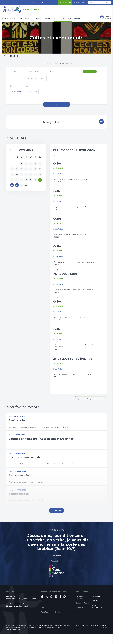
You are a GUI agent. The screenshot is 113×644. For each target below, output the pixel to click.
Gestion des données (13, 639)
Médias (31, 635)
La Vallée (79, 621)
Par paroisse (55, 72)
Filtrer (58, 104)
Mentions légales (21, 635)
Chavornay (80, 616)
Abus (83, 3)
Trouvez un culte (105, 17)
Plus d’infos (58, 174)
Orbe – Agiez (97, 605)
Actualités (49, 18)
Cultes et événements (63, 18)
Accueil (5, 18)
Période (13, 72)
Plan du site (10, 635)
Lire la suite (57, 564)
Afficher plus (57, 519)
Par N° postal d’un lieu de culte (35, 72)
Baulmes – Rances (82, 612)
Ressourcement (15, 18)
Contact (77, 18)
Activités (28, 18)
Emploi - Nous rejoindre (46, 637)
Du (11, 86)
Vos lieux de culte (65, 3)
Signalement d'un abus (63, 635)
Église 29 (76, 3)
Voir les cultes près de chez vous (92, 406)
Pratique (38, 18)
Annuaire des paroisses (29, 637)
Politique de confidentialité (44, 635)
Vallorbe (95, 610)
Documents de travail (13, 637)
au (27, 86)
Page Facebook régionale (50, 622)
